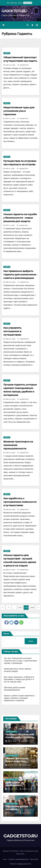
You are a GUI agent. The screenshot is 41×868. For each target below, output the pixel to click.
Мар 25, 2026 (13, 789)
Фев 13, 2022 (10, 570)
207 (20, 607)
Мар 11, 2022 (10, 119)
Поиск (6, 634)
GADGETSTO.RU (14, 11)
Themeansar (20, 854)
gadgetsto (23, 65)
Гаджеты (7, 53)
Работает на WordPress (11, 851)
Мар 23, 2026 (13, 813)
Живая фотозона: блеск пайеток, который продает (17, 761)
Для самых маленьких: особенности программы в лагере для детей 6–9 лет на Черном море (19, 679)
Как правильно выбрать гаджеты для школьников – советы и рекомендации (20, 275)
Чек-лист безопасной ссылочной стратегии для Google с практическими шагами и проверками (20, 661)
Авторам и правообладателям (18, 859)
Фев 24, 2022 (11, 339)
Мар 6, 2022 (10, 169)
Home (5, 859)
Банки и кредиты (11, 732)
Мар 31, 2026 (13, 765)
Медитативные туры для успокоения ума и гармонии (19, 111)
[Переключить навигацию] (37, 25)
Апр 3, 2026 (12, 741)
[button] (28, 25)
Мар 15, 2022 (10, 65)
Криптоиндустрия (12, 756)
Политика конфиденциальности (21, 864)
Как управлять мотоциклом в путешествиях (12, 331)
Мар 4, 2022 (10, 225)
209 (32, 607)
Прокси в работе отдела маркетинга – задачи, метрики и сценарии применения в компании (20, 698)
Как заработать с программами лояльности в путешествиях (20, 502)
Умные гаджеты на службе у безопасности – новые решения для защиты (20, 218)
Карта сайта (34, 859)
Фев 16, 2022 (10, 399)
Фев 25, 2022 (11, 282)
